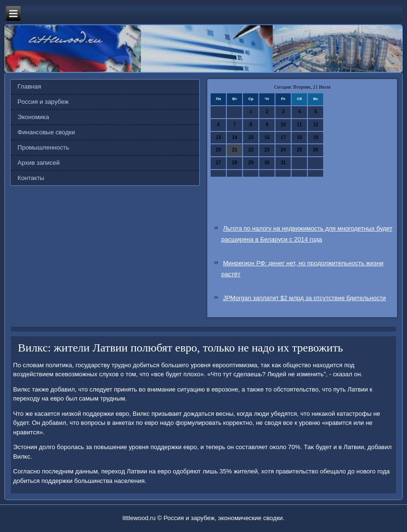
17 (283, 137)
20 (219, 150)
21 (235, 150)
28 (235, 163)
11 (300, 125)
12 (316, 125)
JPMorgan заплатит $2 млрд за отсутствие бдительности (305, 298)
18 (300, 137)
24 (283, 150)
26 (316, 150)
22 (251, 150)
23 (267, 150)
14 (235, 137)
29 (251, 163)
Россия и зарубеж (43, 102)
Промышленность (43, 147)
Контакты (31, 178)
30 (267, 163)
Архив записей (39, 163)
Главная (29, 86)
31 (283, 163)
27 (219, 163)
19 (316, 137)
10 (283, 125)
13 (219, 137)
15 (251, 137)
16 (267, 137)
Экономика (33, 117)
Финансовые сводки (46, 132)
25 (300, 150)
